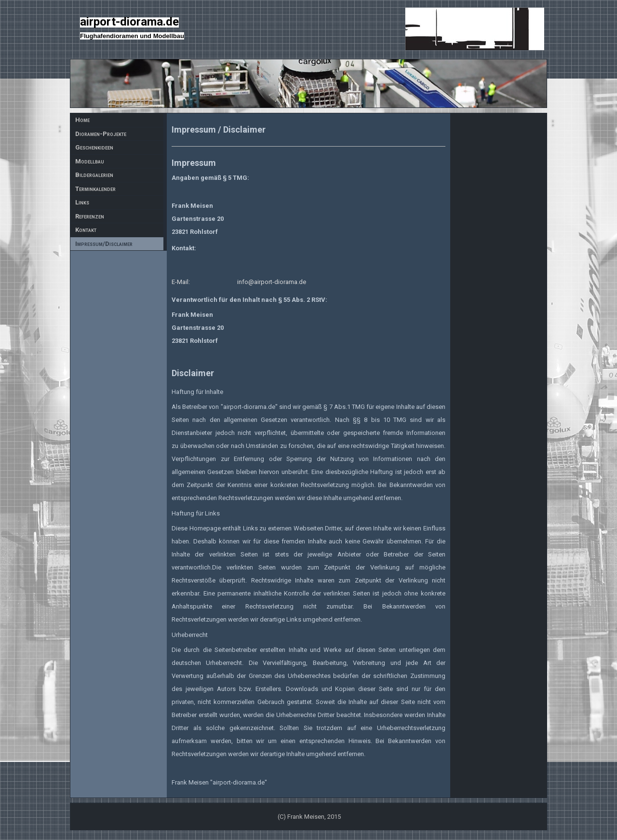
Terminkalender (95, 189)
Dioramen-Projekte (101, 134)
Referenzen (90, 216)
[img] (308, 83)
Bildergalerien (94, 175)
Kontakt (86, 230)
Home (82, 120)
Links (82, 202)
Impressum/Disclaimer (104, 244)
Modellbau (90, 161)
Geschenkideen (94, 147)
